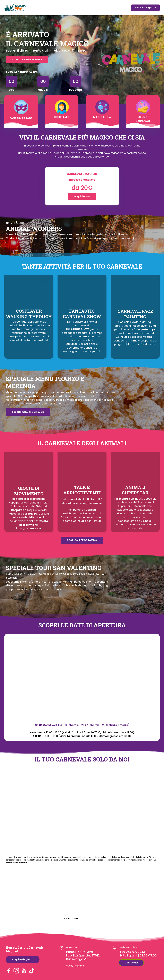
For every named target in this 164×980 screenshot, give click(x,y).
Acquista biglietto (145, 8)
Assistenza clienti (129, 947)
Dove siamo (73, 947)
